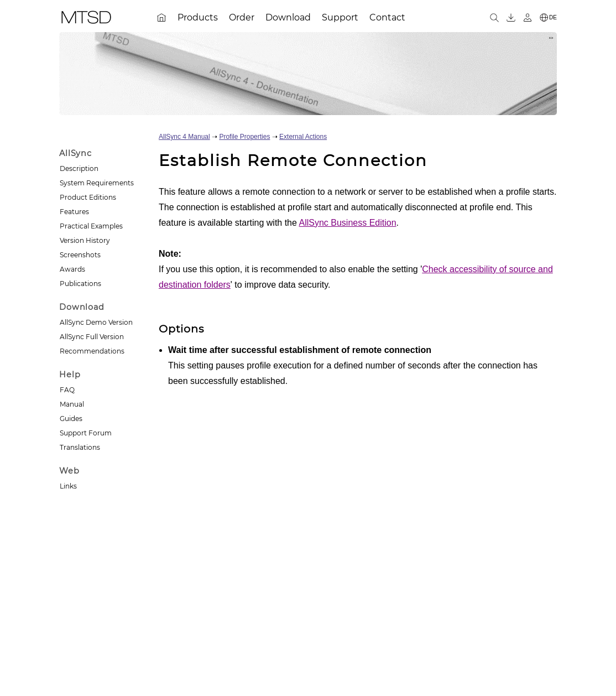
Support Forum (86, 433)
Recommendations (92, 351)
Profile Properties (244, 137)
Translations (80, 447)
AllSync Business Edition (347, 223)
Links (68, 486)
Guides (71, 419)
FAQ (67, 390)
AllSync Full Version (92, 337)
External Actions (303, 137)
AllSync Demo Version (96, 322)
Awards (72, 269)
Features (74, 212)
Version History (85, 240)
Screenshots (80, 255)
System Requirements (97, 183)
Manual (72, 404)
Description (79, 168)
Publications (80, 284)
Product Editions (88, 197)
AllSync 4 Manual (184, 137)
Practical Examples (91, 226)
